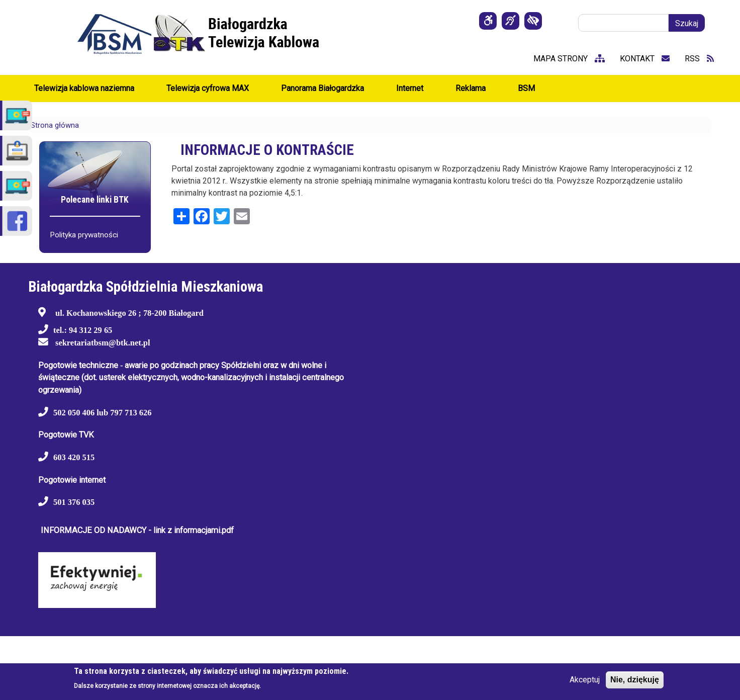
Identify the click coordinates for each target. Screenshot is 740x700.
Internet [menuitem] (410, 88)
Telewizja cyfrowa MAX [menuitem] (208, 88)
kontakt (645, 59)
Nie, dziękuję (635, 680)
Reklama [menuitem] (471, 88)
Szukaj (687, 23)
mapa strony (569, 59)
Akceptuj (585, 680)
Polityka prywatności (84, 235)
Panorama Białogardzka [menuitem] (322, 88)
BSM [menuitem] (526, 88)
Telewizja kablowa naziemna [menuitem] (84, 88)
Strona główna (55, 125)
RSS (699, 59)
